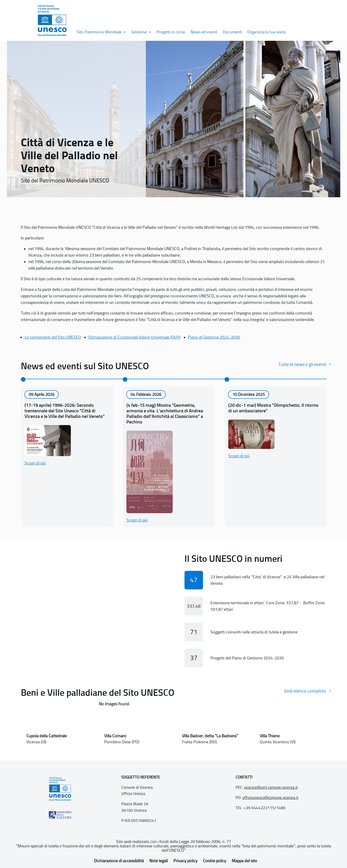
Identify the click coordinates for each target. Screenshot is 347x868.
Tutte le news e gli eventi (302, 364)
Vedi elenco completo (305, 691)
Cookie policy (215, 861)
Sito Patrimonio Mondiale (99, 32)
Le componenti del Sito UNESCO (53, 337)
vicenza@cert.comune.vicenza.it (271, 787)
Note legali (159, 861)
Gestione (139, 32)
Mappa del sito (244, 861)
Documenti (232, 32)
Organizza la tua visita (266, 32)
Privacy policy (185, 861)
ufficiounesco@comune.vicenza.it (270, 798)
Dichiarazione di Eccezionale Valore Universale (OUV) (134, 337)
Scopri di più (35, 463)
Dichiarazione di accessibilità (119, 861)
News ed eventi (204, 32)
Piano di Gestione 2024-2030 (214, 337)
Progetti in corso (171, 32)
